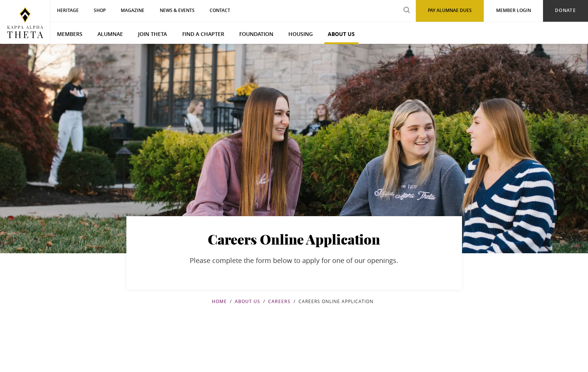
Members (70, 34)
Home (219, 301)
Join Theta (152, 34)
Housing (301, 34)
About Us (341, 34)
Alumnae (110, 34)
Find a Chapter (203, 34)
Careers (279, 301)
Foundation (256, 34)
